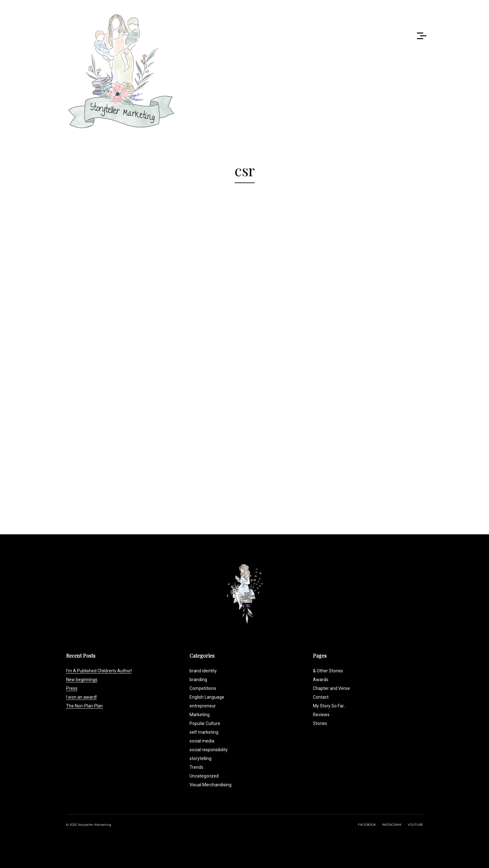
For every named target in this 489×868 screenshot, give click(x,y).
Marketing (200, 715)
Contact (321, 697)
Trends (196, 767)
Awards (321, 680)
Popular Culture (205, 723)
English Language (207, 697)
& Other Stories (328, 671)
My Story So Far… (330, 706)
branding (198, 680)
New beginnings (82, 680)
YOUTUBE (415, 825)
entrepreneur (203, 706)
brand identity (203, 671)
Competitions (203, 688)
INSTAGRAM (392, 825)
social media (202, 741)
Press (72, 688)
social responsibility (209, 750)
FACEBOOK (367, 825)
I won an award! (81, 697)
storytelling (200, 758)
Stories (320, 723)
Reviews (321, 715)
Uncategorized (204, 776)
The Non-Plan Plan (84, 706)
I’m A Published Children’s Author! (99, 671)
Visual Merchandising (211, 785)
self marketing (204, 732)
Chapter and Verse (331, 688)
